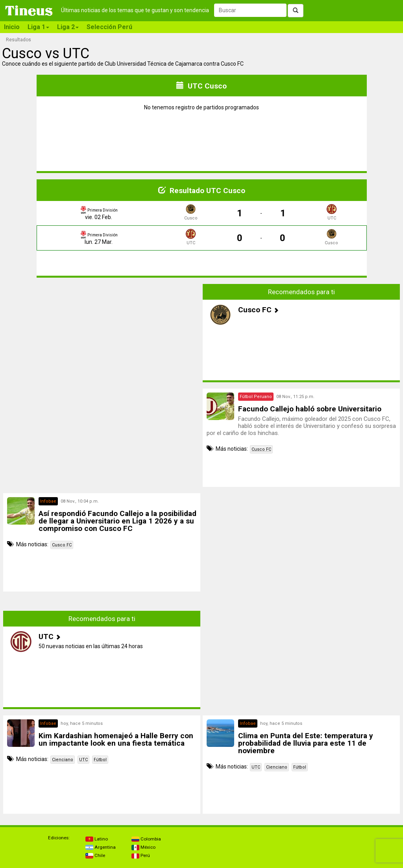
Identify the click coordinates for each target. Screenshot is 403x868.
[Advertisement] (102, 339)
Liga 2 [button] (68, 27)
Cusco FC (261, 449)
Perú (141, 855)
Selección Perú (109, 27)
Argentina (101, 847)
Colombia (146, 839)
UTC (83, 760)
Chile (95, 855)
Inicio (12, 27)
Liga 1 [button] (38, 27)
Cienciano (63, 760)
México (143, 847)
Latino (97, 839)
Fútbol (100, 760)
